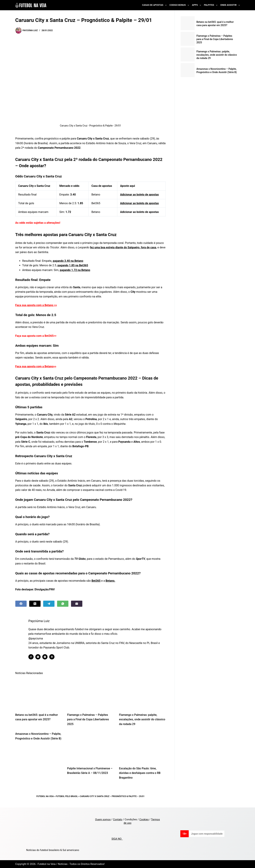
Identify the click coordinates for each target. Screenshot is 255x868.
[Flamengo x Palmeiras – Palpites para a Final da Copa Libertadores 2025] (91, 694)
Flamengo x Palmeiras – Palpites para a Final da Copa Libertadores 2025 (88, 719)
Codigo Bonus (180, 5)
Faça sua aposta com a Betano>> (36, 366)
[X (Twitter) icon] (41, 657)
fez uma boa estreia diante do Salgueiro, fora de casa (123, 247)
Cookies (144, 819)
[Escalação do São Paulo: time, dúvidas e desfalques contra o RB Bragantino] (142, 747)
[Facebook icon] (34, 657)
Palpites (211, 5)
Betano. (110, 581)
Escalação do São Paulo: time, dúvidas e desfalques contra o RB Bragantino (140, 773)
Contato (118, 819)
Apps (197, 5)
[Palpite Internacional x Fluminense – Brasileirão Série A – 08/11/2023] (91, 747)
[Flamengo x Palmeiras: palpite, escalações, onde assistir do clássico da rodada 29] (142, 694)
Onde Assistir (230, 5)
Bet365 (96, 581)
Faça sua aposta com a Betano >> (36, 305)
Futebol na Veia (45, 796)
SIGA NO (117, 839)
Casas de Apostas (155, 5)
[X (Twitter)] (35, 604)
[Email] (77, 604)
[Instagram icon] (48, 657)
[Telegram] (49, 604)
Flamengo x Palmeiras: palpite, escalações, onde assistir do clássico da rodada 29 (142, 719)
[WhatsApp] (63, 604)
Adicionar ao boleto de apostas (139, 195)
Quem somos (103, 819)
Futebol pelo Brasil (67, 796)
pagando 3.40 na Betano (68, 261)
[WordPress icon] (55, 657)
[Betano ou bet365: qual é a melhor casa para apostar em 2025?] (39, 694)
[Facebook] (21, 604)
